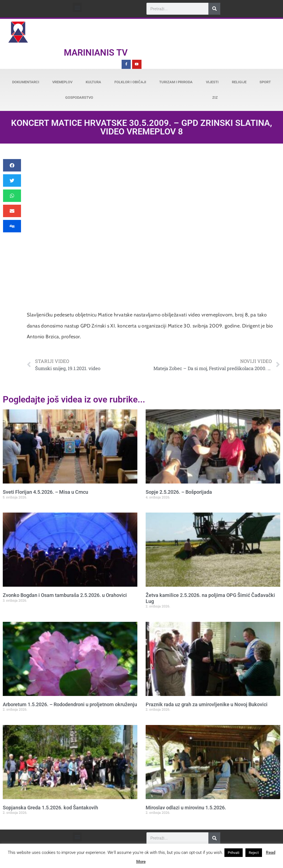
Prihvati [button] (234, 853)
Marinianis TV (96, 53)
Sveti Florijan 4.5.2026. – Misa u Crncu (45, 492)
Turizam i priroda (176, 82)
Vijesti (212, 82)
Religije (239, 82)
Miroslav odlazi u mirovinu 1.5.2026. (186, 808)
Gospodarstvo (79, 98)
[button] (77, 7)
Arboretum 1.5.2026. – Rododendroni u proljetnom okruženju (70, 704)
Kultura (93, 82)
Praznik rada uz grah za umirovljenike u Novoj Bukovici (207, 704)
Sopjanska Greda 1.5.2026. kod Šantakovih (50, 808)
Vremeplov (62, 82)
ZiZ (215, 98)
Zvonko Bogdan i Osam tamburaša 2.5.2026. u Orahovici (65, 595)
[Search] (214, 9)
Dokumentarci (26, 82)
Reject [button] (254, 853)
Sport (265, 82)
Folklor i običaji (130, 82)
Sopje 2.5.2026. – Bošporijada (179, 492)
